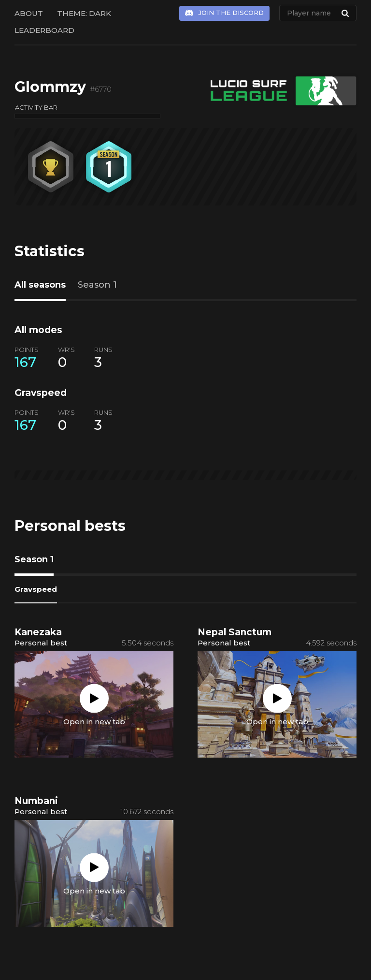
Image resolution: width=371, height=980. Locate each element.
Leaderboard (44, 30)
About (29, 13)
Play (94, 699)
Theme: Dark (84, 13)
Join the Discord (231, 13)
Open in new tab (94, 722)
